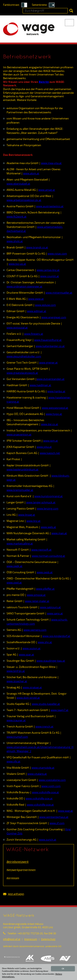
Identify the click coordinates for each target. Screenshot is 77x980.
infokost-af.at (12, 939)
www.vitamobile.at (43, 768)
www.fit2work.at (17, 217)
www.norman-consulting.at (48, 556)
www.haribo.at (56, 391)
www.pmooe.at (36, 595)
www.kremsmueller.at (20, 490)
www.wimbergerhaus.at (54, 817)
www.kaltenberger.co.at (50, 346)
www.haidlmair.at (40, 385)
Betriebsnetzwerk (18, 862)
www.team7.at (60, 710)
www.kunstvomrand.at (49, 496)
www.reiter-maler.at (37, 601)
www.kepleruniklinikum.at (22, 469)
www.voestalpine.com (52, 780)
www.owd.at (14, 583)
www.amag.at (47, 190)
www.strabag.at (32, 687)
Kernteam (13, 878)
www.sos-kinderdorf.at (56, 636)
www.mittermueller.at (59, 293)
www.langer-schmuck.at (41, 502)
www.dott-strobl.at (28, 698)
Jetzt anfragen (14, 894)
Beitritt (44, 82)
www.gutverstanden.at (51, 379)
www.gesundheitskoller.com (24, 356)
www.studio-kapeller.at (46, 704)
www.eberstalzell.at (18, 184)
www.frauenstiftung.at (48, 340)
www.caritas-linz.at (48, 270)
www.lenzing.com (48, 509)
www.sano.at (55, 613)
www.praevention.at (19, 434)
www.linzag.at (27, 515)
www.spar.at (26, 654)
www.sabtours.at (50, 607)
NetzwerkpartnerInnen (21, 870)
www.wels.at (48, 527)
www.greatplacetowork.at (22, 373)
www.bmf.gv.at (16, 671)
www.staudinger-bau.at (51, 661)
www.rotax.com (57, 254)
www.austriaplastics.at (50, 206)
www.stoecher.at (17, 681)
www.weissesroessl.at (55, 408)
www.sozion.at (32, 648)
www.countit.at (50, 276)
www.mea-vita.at (51, 163)
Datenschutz (48, 939)
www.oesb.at (45, 572)
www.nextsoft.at (41, 550)
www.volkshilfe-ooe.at (45, 792)
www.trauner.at (16, 720)
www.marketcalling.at (20, 543)
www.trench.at (44, 726)
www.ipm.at (51, 441)
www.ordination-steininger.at (24, 286)
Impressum (31, 939)
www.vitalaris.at (37, 774)
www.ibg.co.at (50, 424)
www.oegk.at (14, 566)
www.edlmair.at (37, 311)
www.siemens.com (35, 630)
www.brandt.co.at (37, 247)
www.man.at (59, 533)
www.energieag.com (54, 317)
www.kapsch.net (50, 453)
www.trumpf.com (17, 737)
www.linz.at (33, 521)
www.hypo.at (54, 414)
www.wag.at (66, 811)
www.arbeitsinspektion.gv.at (24, 200)
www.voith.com (51, 786)
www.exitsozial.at (17, 328)
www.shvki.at (15, 241)
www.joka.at (44, 447)
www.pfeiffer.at (45, 589)
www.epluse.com (45, 305)
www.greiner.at (48, 363)
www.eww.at (36, 299)
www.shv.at (45, 642)
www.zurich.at (48, 840)
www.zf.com (57, 823)
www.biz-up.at (17, 264)
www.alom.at (31, 173)
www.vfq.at (13, 761)
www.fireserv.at (34, 334)
